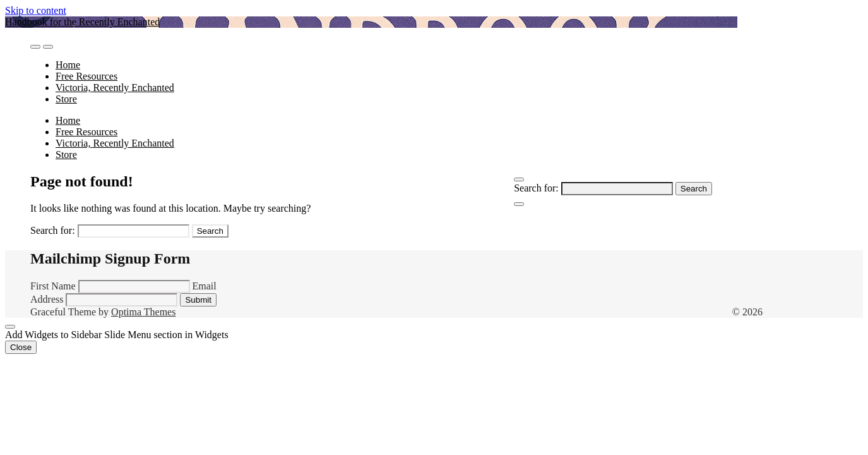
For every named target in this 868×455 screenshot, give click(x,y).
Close (21, 347)
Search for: (536, 188)
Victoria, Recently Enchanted (115, 88)
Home (68, 65)
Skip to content (36, 10)
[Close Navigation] (519, 204)
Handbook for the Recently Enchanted (82, 22)
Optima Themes (143, 312)
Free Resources (86, 76)
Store (66, 99)
